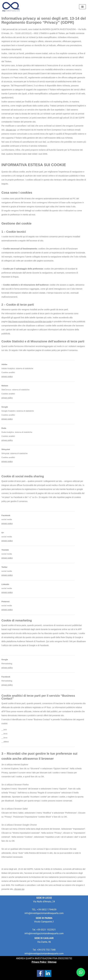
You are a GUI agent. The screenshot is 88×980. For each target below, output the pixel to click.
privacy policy (7, 376)
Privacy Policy (39, 962)
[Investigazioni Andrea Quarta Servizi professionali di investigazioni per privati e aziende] (11, 7)
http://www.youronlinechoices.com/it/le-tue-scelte (30, 322)
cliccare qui (11, 130)
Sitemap (52, 962)
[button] (81, 972)
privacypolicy (7, 440)
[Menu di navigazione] (82, 7)
